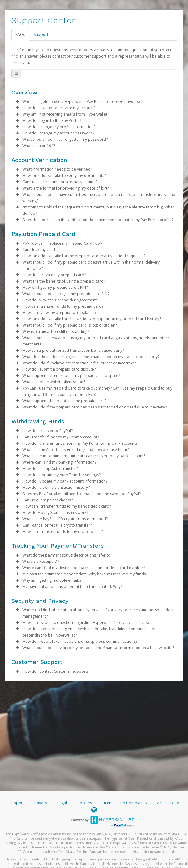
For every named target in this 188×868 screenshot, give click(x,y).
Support (41, 34)
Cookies (85, 803)
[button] (17, 102)
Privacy (41, 803)
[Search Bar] (98, 74)
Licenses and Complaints (125, 803)
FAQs (20, 34)
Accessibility (168, 803)
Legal (62, 803)
